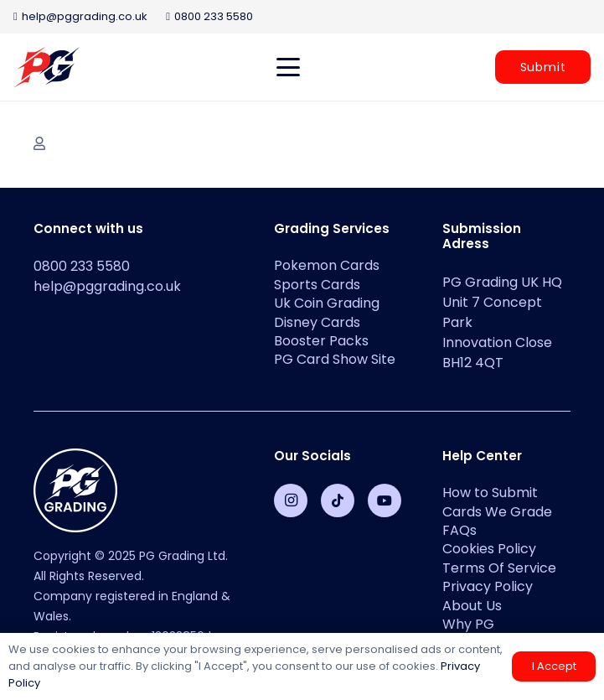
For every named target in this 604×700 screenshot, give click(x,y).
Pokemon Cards (327, 265)
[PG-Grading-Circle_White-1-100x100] (134, 490)
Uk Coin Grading (327, 303)
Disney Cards (317, 322)
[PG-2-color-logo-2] (47, 67)
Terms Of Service (499, 568)
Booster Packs (321, 341)
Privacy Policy (488, 586)
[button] (288, 67)
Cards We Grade (497, 512)
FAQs (459, 530)
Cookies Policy (489, 549)
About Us (472, 606)
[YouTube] (385, 500)
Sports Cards (317, 285)
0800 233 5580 (82, 266)
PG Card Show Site (335, 359)
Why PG (468, 624)
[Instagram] (291, 500)
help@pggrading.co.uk (107, 286)
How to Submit (490, 493)
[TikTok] (338, 500)
